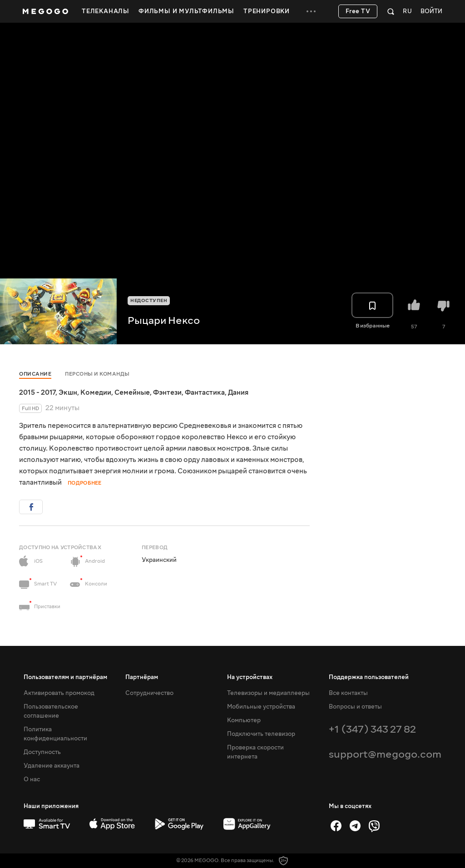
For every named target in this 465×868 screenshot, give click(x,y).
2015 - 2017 (37, 392)
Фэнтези (167, 392)
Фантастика (205, 392)
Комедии (96, 392)
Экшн (68, 392)
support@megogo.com (385, 754)
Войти (431, 12)
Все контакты (348, 693)
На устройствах (250, 677)
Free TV (358, 11)
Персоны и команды (97, 374)
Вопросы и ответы (355, 707)
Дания (238, 392)
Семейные (132, 392)
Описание (35, 374)
